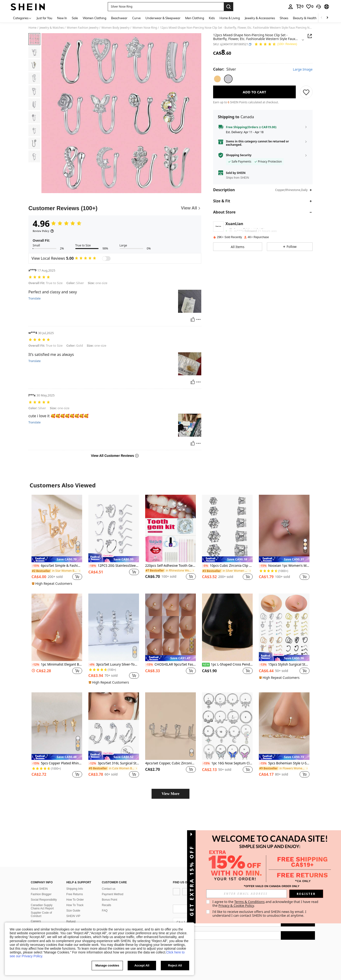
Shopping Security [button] (239, 155)
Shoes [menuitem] (284, 18)
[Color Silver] (225, 69)
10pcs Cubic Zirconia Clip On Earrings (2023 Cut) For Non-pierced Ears (227, 566)
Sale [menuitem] (75, 18)
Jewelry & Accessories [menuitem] (260, 18)
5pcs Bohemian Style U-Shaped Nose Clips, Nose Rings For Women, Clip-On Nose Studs (284, 763)
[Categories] (22, 18)
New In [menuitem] (62, 18)
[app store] (181, 914)
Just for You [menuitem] (44, 18)
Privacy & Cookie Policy (236, 905)
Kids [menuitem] (212, 18)
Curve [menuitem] (136, 18)
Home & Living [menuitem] (230, 18)
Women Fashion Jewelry (83, 28)
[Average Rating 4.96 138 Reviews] (276, 44)
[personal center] (291, 7)
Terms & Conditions (249, 902)
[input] (247, 894)
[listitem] (57, 540)
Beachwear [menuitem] (119, 18)
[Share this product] (310, 36)
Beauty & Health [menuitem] (305, 18)
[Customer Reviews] (115, 208)
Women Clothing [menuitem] (94, 18)
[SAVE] (306, 92)
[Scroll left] (322, 18)
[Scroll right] (327, 18)
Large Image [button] (303, 69)
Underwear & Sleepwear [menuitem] (163, 18)
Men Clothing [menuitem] (195, 18)
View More (170, 794)
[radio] (217, 79)
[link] (300, 6)
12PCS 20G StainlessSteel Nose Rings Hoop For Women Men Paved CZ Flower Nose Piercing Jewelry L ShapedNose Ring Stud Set (114, 566)
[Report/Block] (198, 319)
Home (32, 28)
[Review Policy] (43, 231)
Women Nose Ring (145, 28)
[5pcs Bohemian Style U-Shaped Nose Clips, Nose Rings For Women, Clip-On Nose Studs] (284, 726)
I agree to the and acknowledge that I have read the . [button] (266, 904)
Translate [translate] (35, 299)
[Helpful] (193, 319)
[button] (166, 7)
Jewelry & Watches (52, 28)
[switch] (106, 259)
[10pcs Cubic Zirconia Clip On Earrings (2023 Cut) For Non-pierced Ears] (227, 529)
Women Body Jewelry (115, 28)
